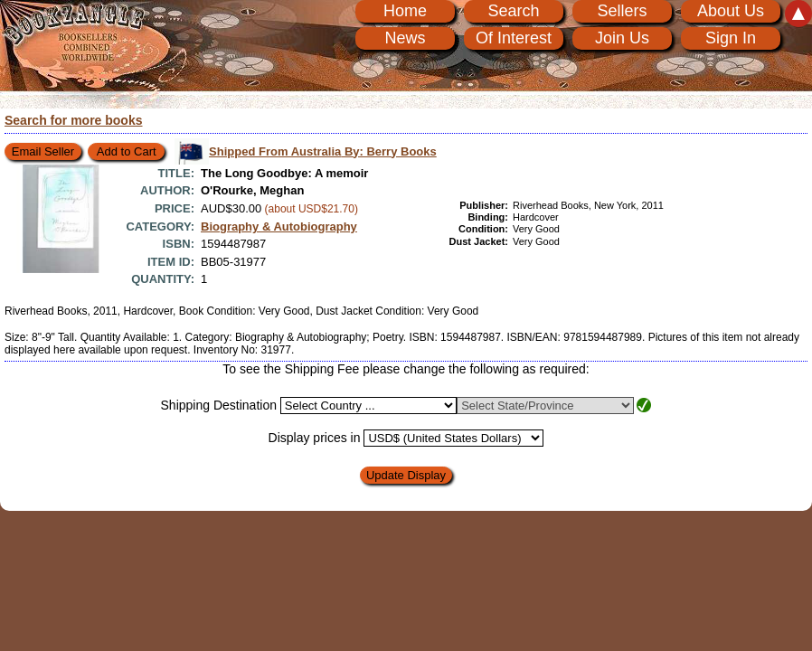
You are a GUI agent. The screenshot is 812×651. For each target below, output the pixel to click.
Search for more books (74, 120)
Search (513, 11)
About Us (731, 11)
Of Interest (514, 38)
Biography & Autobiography (279, 226)
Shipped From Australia (323, 151)
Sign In (731, 38)
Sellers (622, 11)
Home (405, 11)
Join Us (622, 38)
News (405, 38)
